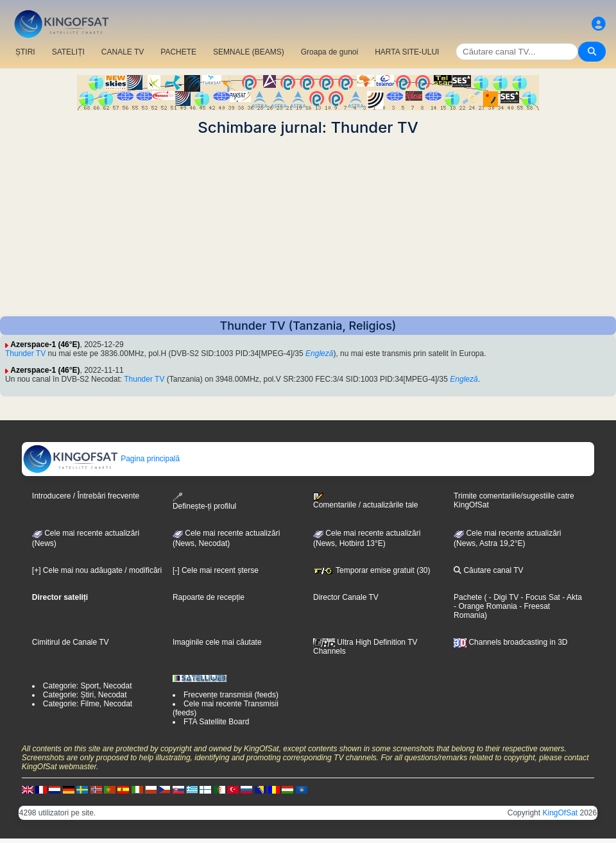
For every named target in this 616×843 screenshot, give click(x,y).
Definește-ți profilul (204, 501)
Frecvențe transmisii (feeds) (231, 695)
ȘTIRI (25, 52)
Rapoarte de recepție (209, 597)
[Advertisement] (308, 226)
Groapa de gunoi (329, 52)
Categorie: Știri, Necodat (85, 695)
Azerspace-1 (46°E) (45, 345)
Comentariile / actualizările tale (365, 501)
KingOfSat (560, 813)
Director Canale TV (346, 597)
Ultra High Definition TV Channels (365, 647)
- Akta (571, 597)
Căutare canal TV (489, 570)
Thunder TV (25, 353)
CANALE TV (123, 52)
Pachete (468, 597)
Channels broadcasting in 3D (510, 642)
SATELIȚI (68, 52)
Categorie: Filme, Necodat (88, 704)
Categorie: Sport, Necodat (88, 686)
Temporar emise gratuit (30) (372, 570)
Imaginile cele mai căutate (217, 642)
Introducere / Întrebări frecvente (86, 496)
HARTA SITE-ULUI (407, 52)
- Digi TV (504, 597)
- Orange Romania (485, 606)
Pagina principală (101, 459)
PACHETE (178, 52)
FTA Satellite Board (217, 722)
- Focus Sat (539, 597)
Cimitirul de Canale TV (71, 642)
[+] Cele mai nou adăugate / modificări (97, 570)
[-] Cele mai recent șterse (216, 570)
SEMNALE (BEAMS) (249, 52)
